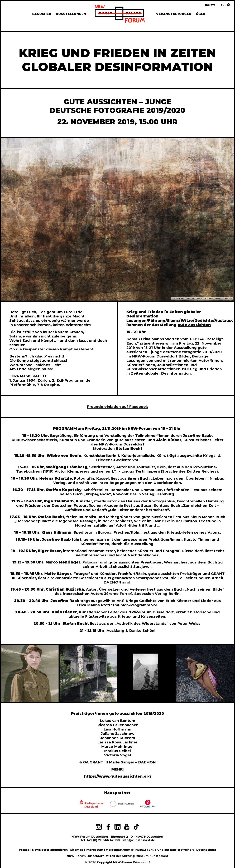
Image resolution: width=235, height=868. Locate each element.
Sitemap (77, 850)
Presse (24, 850)
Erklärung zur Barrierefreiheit (171, 850)
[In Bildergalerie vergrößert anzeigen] (30, 674)
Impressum (95, 850)
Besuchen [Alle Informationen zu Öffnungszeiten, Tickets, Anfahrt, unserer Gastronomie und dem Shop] (42, 14)
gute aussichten (194, 325)
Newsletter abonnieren (50, 850)
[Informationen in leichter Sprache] (229, 6)
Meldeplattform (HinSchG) (126, 850)
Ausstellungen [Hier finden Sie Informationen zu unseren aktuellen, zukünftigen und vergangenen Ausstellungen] (71, 14)
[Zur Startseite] (120, 14)
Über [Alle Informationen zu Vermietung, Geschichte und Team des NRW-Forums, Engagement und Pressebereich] (201, 14)
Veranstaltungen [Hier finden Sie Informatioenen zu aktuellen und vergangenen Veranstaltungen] (174, 14)
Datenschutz (206, 850)
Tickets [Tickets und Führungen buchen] (210, 5)
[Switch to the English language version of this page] (223, 5)
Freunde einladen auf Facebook (117, 407)
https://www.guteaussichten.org (117, 776)
